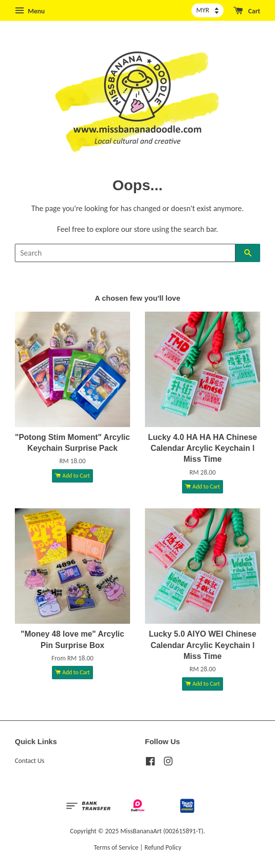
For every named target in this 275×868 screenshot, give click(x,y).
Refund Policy (163, 847)
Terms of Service (116, 847)
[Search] (125, 253)
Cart (247, 11)
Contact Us (30, 761)
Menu (30, 11)
